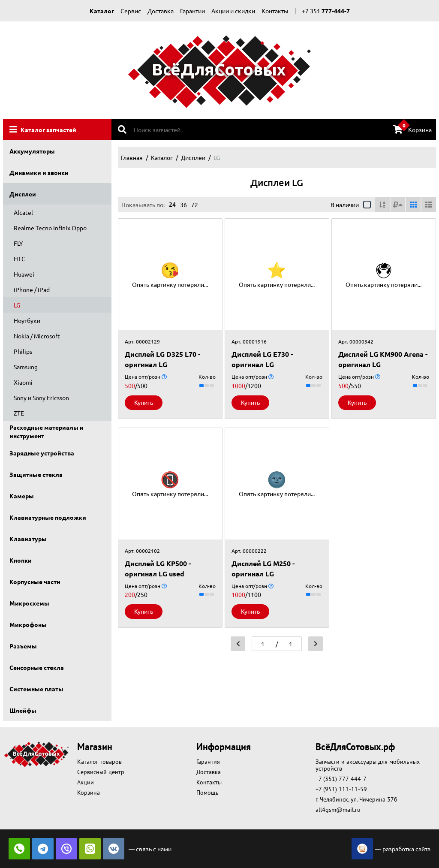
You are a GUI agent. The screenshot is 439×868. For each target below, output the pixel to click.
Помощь (207, 793)
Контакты (275, 11)
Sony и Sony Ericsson (41, 398)
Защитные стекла (36, 474)
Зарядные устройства (42, 453)
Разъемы (23, 646)
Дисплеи (23, 194)
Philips (23, 351)
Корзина (412, 129)
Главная (132, 157)
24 (172, 204)
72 (195, 205)
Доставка (161, 11)
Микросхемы (29, 603)
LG (17, 305)
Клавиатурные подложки (48, 517)
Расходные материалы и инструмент (47, 431)
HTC (20, 259)
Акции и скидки (233, 11)
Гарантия (208, 762)
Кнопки (21, 560)
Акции (86, 782)
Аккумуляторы (32, 151)
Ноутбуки (27, 320)
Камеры (22, 496)
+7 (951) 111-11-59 (341, 789)
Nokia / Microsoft (37, 336)
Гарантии (192, 11)
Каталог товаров (99, 762)
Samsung (26, 367)
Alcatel (23, 212)
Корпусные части (35, 582)
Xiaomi (23, 382)
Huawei (24, 274)
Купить (144, 402)
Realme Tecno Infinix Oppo (50, 228)
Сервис (131, 11)
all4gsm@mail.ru (338, 810)
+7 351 (326, 11)
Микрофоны (28, 624)
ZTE (19, 413)
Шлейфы (23, 710)
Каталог (102, 11)
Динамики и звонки (39, 172)
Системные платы (36, 689)
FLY (18, 243)
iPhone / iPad (32, 289)
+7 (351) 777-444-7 (341, 779)
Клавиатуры (28, 539)
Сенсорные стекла (37, 667)
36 (183, 205)
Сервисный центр (101, 772)
